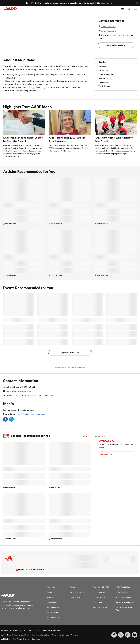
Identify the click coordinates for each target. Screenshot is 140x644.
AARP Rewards (53, 607)
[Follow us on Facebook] (5, 419)
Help (122, 9)
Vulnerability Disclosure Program (65, 635)
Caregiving (103, 70)
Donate (50, 592)
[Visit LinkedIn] (135, 635)
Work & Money (105, 86)
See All (86, 436)
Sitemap (5, 631)
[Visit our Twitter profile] (11, 419)
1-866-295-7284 (108, 27)
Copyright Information (40, 635)
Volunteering (104, 82)
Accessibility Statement (52, 631)
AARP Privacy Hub (18, 631)
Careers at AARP (99, 592)
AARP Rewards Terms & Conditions (15, 635)
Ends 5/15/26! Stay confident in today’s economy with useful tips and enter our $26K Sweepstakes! (68, 3)
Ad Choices (6, 639)
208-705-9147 (23, 414)
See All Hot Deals (105, 455)
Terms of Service (34, 631)
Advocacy (103, 67)
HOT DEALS (104, 441)
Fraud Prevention (106, 74)
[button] (129, 9)
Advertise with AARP (101, 587)
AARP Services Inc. (100, 607)
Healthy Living (105, 78)
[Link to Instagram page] (128, 635)
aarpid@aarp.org (108, 31)
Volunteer (51, 597)
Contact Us (74, 587)
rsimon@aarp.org (38, 414)
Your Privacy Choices (21, 639)
